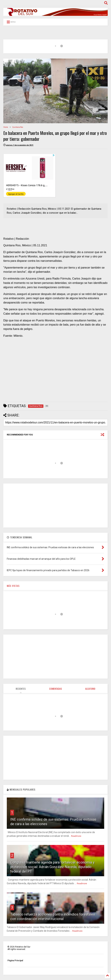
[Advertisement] (55, 374)
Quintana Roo (18, 127)
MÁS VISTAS (13, 586)
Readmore (76, 836)
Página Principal (15, 961)
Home (6, 127)
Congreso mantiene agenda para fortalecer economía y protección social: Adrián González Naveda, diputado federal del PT (52, 867)
